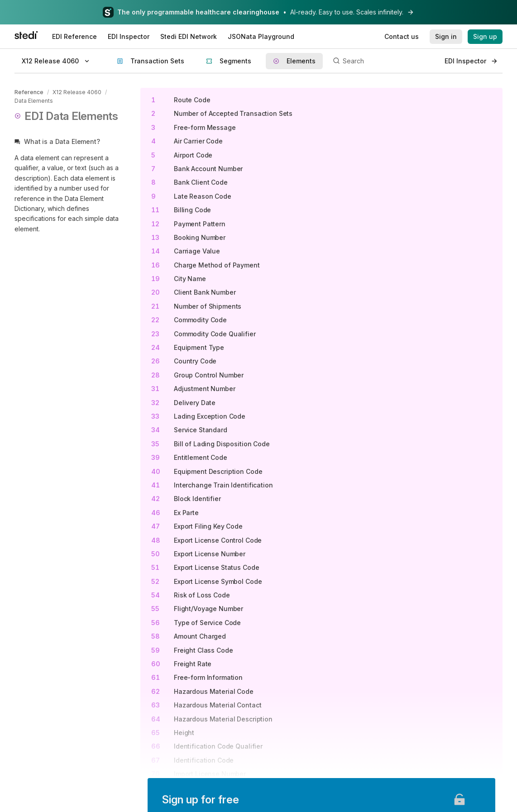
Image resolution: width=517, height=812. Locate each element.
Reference (29, 92)
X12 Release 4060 (77, 92)
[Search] (384, 61)
